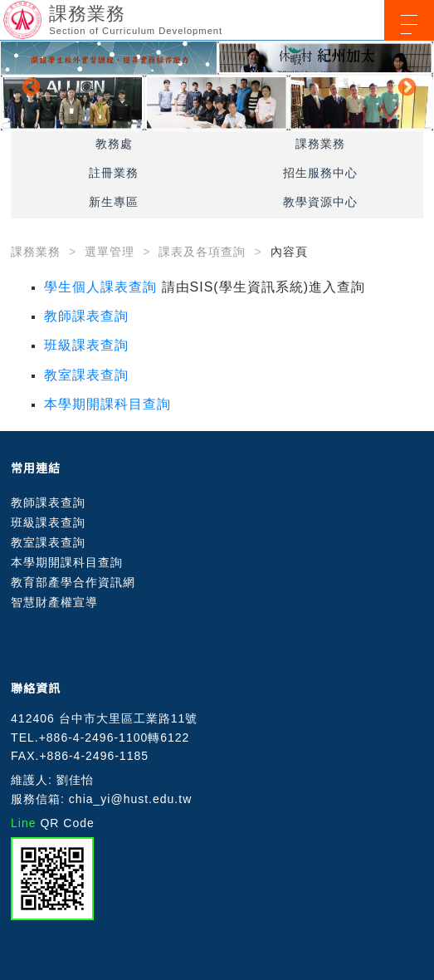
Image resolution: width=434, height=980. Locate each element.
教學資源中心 (320, 202)
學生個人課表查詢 (100, 287)
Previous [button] (29, 86)
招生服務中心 (320, 173)
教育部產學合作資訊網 (73, 582)
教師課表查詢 (86, 316)
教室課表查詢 (86, 375)
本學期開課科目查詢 (107, 404)
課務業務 (320, 144)
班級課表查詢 (86, 345)
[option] (217, 86)
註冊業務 (114, 173)
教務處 (114, 144)
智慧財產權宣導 (54, 602)
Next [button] (405, 86)
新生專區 (114, 202)
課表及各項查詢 (202, 252)
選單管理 (110, 252)
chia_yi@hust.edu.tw (130, 799)
